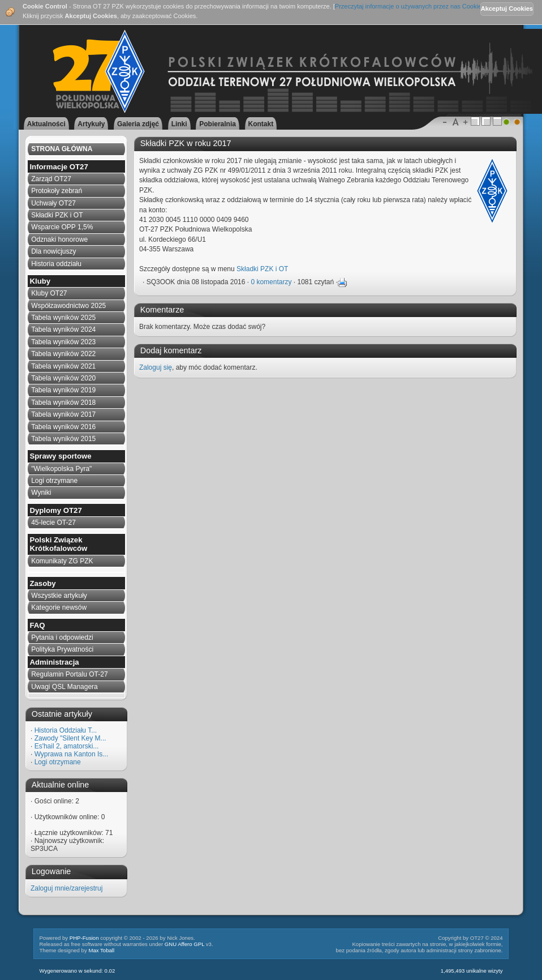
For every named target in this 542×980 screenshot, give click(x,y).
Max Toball (101, 950)
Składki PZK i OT (262, 269)
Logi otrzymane (58, 762)
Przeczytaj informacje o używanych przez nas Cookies (410, 6)
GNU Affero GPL (184, 944)
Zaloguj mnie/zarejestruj (66, 888)
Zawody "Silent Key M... (70, 738)
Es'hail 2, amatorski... (67, 746)
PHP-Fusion (84, 938)
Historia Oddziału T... (66, 730)
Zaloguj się (156, 367)
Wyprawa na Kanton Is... (72, 754)
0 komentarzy (271, 282)
